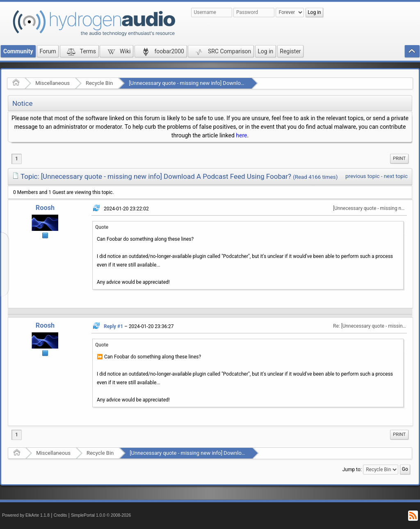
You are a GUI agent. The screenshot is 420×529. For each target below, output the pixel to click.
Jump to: (352, 470)
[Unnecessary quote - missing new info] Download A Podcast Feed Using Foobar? (225, 83)
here (241, 135)
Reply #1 (113, 326)
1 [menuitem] (17, 159)
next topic (396, 176)
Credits (60, 515)
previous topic (362, 176)
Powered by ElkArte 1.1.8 (26, 515)
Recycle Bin (99, 83)
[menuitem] (399, 159)
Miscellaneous (52, 83)
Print (399, 158)
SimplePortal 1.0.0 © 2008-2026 (101, 515)
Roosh (45, 208)
